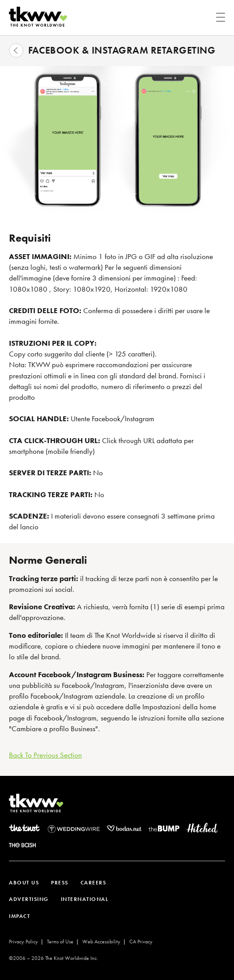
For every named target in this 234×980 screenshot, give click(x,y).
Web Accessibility (101, 942)
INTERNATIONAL (85, 899)
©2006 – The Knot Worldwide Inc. (53, 958)
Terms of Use (60, 942)
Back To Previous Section (45, 755)
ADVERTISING (29, 899)
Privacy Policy (23, 942)
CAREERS (94, 883)
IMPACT (19, 916)
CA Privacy (141, 942)
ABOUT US (24, 883)
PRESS (60, 883)
